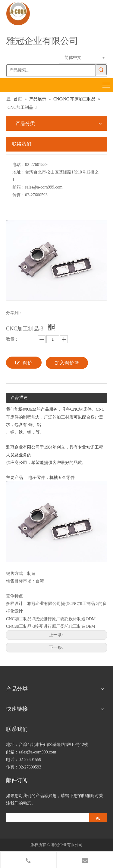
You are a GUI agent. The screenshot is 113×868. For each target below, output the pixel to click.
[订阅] (98, 817)
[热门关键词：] (101, 70)
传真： (19, 195)
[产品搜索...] (51, 70)
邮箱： (19, 187)
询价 (24, 363)
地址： (19, 172)
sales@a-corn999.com (44, 187)
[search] (46, 817)
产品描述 (19, 398)
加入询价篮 (67, 363)
